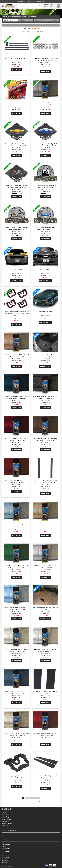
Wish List (4, 859)
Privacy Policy (5, 825)
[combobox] (10, 20)
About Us (4, 822)
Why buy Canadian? (7, 820)
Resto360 (4, 812)
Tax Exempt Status (7, 818)
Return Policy (5, 814)
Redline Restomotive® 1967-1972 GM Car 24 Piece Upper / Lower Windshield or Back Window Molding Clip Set (45, 60)
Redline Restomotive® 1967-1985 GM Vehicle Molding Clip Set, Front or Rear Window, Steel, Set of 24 (17, 313)
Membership (5, 863)
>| (39, 798)
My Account (5, 855)
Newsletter (5, 861)
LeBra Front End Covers (17, 269)
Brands (4, 843)
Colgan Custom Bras (45, 269)
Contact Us (31, 1)
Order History (5, 857)
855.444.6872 (23, 1)
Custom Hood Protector (45, 311)
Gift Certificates (6, 845)
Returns (4, 836)
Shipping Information (7, 816)
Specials (4, 846)
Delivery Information (7, 823)
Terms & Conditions (7, 827)
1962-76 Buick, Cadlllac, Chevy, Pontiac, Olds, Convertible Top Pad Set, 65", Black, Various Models (45, 777)
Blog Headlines (6, 848)
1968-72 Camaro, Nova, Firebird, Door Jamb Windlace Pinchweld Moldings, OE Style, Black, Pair (45, 482)
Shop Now (54, 20)
